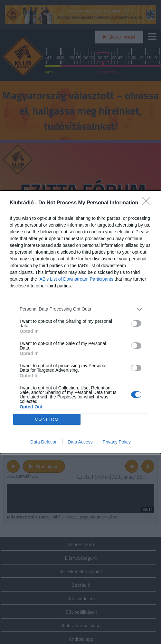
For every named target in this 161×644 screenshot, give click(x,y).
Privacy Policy (117, 442)
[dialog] (80, 322)
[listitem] (80, 309)
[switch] (136, 323)
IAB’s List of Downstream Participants (76, 279)
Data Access (80, 442)
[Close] (148, 203)
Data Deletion (44, 442)
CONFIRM (47, 419)
